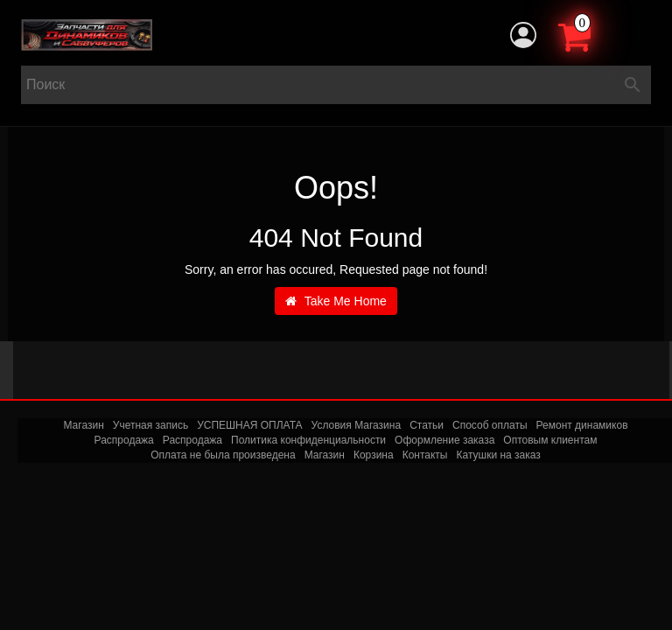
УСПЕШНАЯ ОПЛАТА (249, 425)
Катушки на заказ (498, 455)
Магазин (83, 425)
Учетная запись (150, 425)
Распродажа (124, 440)
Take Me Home (336, 301)
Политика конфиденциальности (308, 440)
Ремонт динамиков (582, 425)
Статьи (427, 425)
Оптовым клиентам (550, 440)
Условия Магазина (357, 425)
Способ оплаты (490, 425)
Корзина (374, 455)
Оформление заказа (444, 440)
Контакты (425, 455)
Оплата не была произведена (223, 455)
